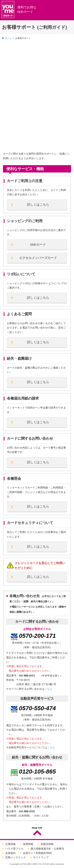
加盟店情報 (47, 844)
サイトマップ (41, 857)
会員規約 (10, 853)
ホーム (8, 38)
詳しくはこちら (38, 205)
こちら (48, 689)
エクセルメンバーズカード (38, 258)
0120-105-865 (37, 771)
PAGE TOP (37, 828)
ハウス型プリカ (14, 849)
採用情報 (28, 844)
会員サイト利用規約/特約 (37, 853)
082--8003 (27, 676)
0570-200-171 (37, 636)
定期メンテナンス (16, 857)
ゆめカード (38, 244)
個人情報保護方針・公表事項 (47, 849)
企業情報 (10, 844)
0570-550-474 (37, 708)
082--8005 (27, 811)
